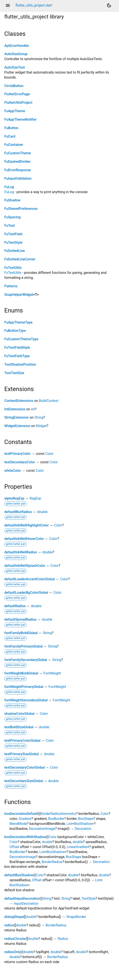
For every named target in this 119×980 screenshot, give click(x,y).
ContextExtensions (19, 401)
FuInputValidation (18, 178)
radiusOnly (13, 952)
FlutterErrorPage (17, 94)
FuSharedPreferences (21, 209)
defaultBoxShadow (19, 875)
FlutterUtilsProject (18, 103)
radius (9, 925)
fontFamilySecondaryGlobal (26, 660)
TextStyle (88, 899)
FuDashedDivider (17, 162)
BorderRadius (52, 862)
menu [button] (8, 5)
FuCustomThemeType (21, 339)
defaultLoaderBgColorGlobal (26, 593)
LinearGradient (78, 847)
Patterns (11, 286)
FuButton (11, 128)
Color (49, 454)
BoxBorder (56, 819)
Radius (63, 939)
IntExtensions (15, 409)
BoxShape (86, 819)
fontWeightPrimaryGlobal (24, 687)
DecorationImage (42, 829)
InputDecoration (26, 904)
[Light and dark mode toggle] (109, 5)
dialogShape (14, 917)
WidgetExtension (17, 426)
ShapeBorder (76, 917)
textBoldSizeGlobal (19, 727)
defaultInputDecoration (22, 899)
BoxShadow (83, 824)
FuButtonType (15, 331)
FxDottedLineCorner (20, 259)
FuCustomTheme (18, 153)
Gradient (25, 819)
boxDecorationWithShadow (25, 837)
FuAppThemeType (18, 322)
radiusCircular (15, 939)
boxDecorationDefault (21, 814)
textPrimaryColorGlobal (22, 741)
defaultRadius (15, 606)
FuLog (9, 187)
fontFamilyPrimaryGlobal (24, 646)
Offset (14, 847)
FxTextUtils (13, 268)
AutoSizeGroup (16, 54)
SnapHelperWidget (19, 295)
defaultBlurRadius (18, 512)
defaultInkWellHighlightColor (27, 525)
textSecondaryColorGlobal (25, 767)
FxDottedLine (15, 251)
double (42, 512)
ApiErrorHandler (17, 46)
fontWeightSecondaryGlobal (26, 700)
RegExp (35, 498)
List (69, 824)
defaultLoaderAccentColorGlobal (30, 579)
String (39, 417)
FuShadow (12, 200)
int (33, 409)
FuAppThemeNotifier (20, 119)
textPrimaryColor (17, 454)
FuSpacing (12, 217)
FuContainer (14, 145)
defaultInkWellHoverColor (24, 539)
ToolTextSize (14, 373)
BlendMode (18, 824)
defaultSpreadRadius (20, 619)
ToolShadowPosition (20, 364)
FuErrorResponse (18, 170)
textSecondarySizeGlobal (24, 781)
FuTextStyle (13, 243)
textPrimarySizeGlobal (21, 754)
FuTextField (13, 234)
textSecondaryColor (20, 462)
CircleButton (14, 86)
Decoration (83, 829)
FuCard (10, 136)
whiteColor (13, 471)
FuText (10, 226)
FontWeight (52, 673)
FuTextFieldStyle (17, 348)
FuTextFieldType (17, 356)
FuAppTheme (15, 111)
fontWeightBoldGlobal (21, 673)
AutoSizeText (15, 67)
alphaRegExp (14, 498)
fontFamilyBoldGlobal (21, 633)
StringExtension (17, 417)
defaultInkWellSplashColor (25, 566)
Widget (41, 426)
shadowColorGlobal (19, 714)
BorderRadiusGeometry (58, 814)
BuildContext (49, 401)
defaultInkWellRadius (21, 552)
